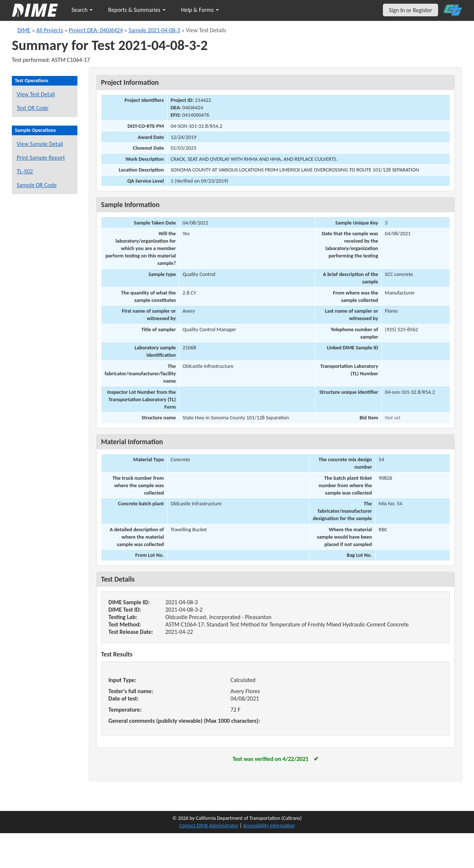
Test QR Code (33, 108)
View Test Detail (36, 94)
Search (82, 10)
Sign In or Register (410, 10)
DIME (24, 30)
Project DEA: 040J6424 (96, 30)
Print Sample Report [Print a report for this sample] (41, 158)
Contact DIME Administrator (209, 826)
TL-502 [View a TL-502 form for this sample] (25, 171)
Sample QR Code (37, 185)
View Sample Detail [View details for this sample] (40, 144)
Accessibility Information (269, 826)
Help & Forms (200, 10)
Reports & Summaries (137, 10)
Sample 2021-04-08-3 (154, 30)
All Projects (50, 30)
